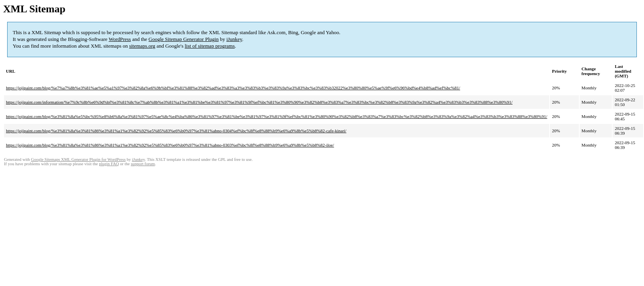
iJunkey (234, 39)
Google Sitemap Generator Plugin (184, 39)
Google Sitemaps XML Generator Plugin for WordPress (78, 159)
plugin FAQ (109, 164)
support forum (143, 164)
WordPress (120, 39)
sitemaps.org (142, 46)
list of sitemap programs (210, 46)
